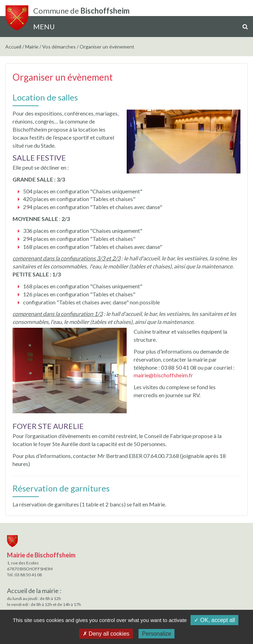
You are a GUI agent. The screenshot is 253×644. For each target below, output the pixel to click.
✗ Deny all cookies (106, 634)
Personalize (157, 634)
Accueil (13, 47)
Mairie (32, 47)
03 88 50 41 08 (28, 575)
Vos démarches (59, 47)
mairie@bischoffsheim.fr (163, 375)
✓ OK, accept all (214, 620)
